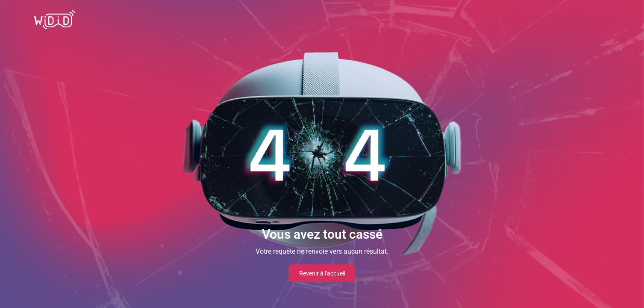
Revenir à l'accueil (322, 273)
